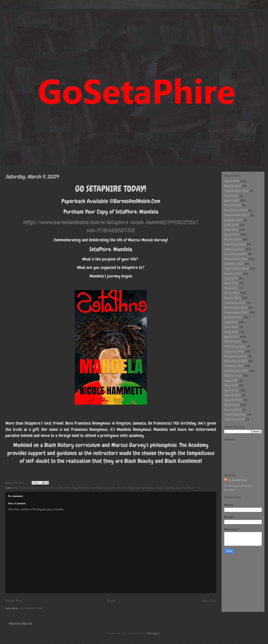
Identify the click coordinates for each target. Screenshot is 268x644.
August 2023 (233, 273)
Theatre (191, 488)
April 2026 (232, 181)
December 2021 (236, 356)
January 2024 (234, 249)
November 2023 (236, 259)
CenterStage (96, 488)
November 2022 (236, 307)
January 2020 (234, 419)
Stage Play (181, 488)
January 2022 (234, 351)
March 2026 (233, 186)
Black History (52, 488)
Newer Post (13, 601)
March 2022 (233, 341)
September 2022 (236, 312)
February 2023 (235, 302)
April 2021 (232, 390)
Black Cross (37, 488)
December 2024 (236, 210)
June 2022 (231, 327)
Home (111, 601)
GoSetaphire (110, 488)
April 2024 (232, 234)
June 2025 (231, 195)
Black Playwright (68, 488)
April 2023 (232, 293)
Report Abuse (20, 623)
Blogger (154, 633)
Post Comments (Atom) (31, 608)
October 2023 (234, 263)
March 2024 (233, 239)
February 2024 (235, 244)
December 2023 (236, 254)
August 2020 (233, 400)
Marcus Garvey (136, 488)
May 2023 (231, 288)
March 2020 (233, 410)
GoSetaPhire (237, 480)
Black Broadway (22, 488)
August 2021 (233, 376)
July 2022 (231, 322)
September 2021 (236, 370)
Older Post (209, 601)
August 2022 (233, 317)
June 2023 (231, 283)
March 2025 (233, 205)
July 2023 (231, 278)
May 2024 (231, 229)
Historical (122, 488)
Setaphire (149, 488)
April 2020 (232, 405)
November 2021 (236, 361)
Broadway (83, 488)
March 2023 (233, 298)
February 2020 (235, 414)
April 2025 (232, 200)
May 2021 (231, 385)
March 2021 (233, 395)
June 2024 (232, 225)
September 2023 (236, 268)
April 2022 (232, 336)
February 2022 (235, 346)
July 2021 (231, 380)
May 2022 (231, 332)
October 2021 (234, 366)
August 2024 (233, 220)
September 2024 (237, 215)
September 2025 (236, 190)
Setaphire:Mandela (165, 488)
